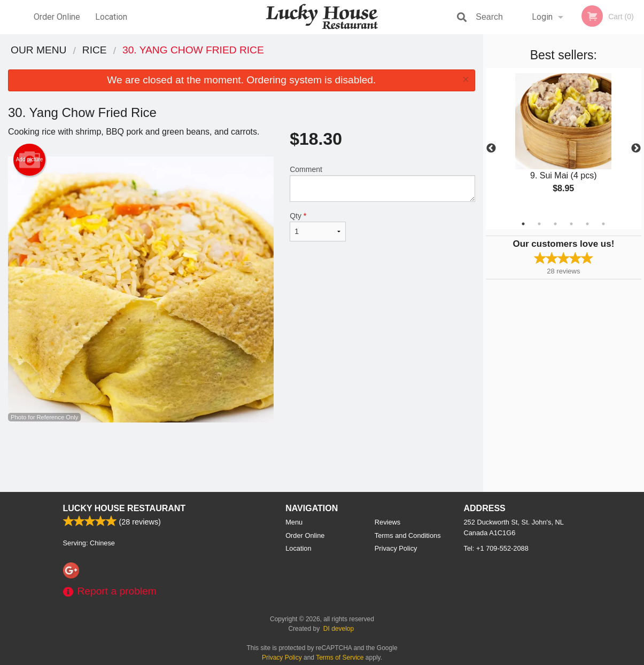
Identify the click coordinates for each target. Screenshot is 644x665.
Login (542, 17)
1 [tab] (523, 224)
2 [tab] (539, 224)
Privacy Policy (396, 548)
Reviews (387, 522)
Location (111, 17)
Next (636, 148)
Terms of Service (340, 658)
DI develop (339, 629)
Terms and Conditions (408, 535)
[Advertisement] (242, 457)
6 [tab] (603, 224)
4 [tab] (571, 224)
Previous (491, 148)
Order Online (57, 17)
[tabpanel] (564, 142)
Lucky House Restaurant (125, 508)
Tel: (496, 548)
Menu (294, 522)
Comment (382, 183)
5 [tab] (587, 224)
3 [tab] (555, 224)
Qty (318, 226)
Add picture (30, 160)
